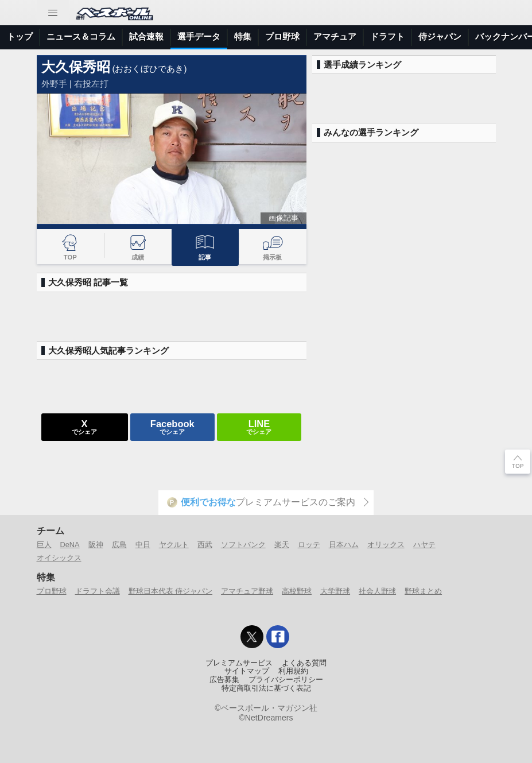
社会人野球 (377, 591)
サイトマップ (247, 671)
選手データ (199, 36)
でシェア (84, 427)
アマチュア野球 (247, 591)
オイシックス (59, 558)
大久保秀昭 (76, 67)
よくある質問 (304, 663)
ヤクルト (174, 545)
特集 (243, 36)
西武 (205, 545)
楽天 (282, 545)
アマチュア (335, 36)
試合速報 (146, 36)
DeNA (70, 545)
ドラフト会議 (98, 591)
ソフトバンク (243, 545)
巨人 (44, 545)
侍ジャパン (440, 36)
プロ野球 (282, 36)
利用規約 (293, 671)
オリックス (386, 545)
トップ (20, 36)
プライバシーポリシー (286, 680)
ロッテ (309, 545)
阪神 (96, 545)
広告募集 (224, 680)
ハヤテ (424, 545)
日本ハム (344, 545)
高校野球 (297, 591)
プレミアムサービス (239, 663)
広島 (119, 545)
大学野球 (335, 591)
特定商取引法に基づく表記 (266, 688)
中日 (143, 545)
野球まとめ (423, 591)
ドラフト (387, 36)
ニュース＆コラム (81, 36)
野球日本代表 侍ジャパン (171, 591)
